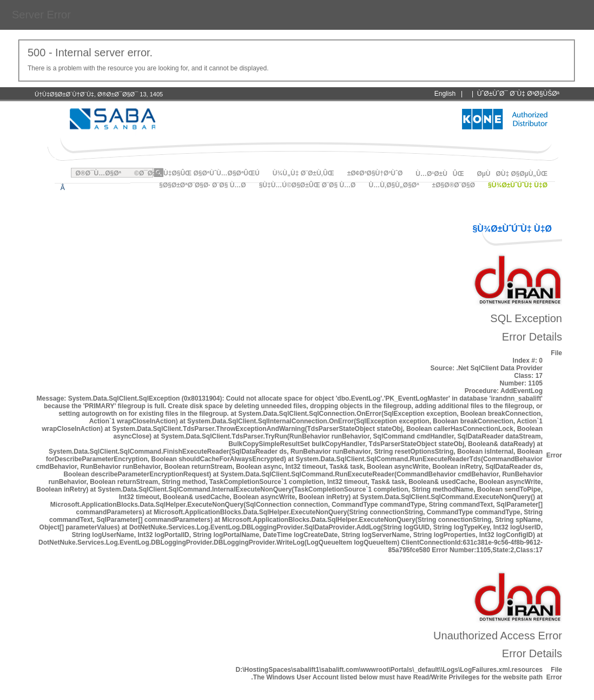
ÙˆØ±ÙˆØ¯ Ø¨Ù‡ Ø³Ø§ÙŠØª (518, 94)
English (445, 94)
